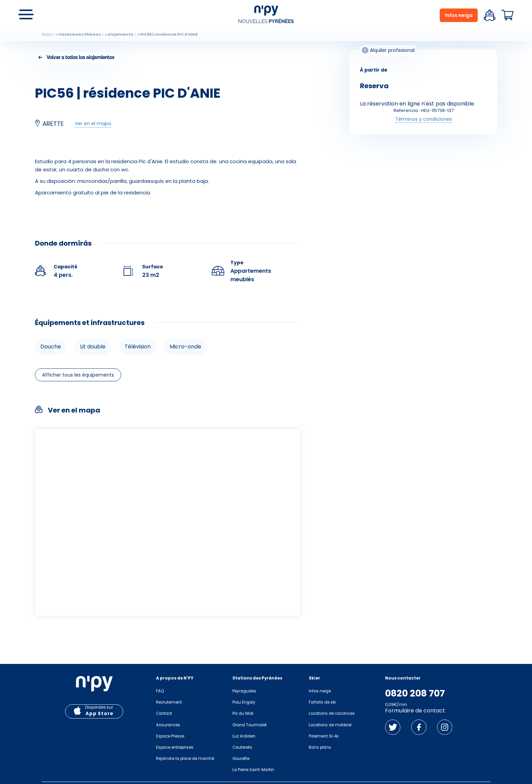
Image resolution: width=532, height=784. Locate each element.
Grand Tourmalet (250, 725)
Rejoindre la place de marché (185, 759)
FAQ (160, 691)
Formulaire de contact (415, 711)
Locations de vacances (332, 713)
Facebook (419, 727)
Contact (164, 713)
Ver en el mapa (93, 123)
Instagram (445, 727)
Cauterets (242, 747)
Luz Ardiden (244, 736)
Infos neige (320, 691)
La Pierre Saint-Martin (253, 770)
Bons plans (320, 747)
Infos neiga (459, 15)
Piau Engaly (244, 702)
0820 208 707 (415, 693)
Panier (508, 15)
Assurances (168, 725)
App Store (99, 714)
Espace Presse (170, 736)
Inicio (47, 34)
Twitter (393, 727)
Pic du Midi (243, 713)
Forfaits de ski (322, 702)
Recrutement (169, 702)
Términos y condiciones (424, 119)
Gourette (241, 759)
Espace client (490, 15)
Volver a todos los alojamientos (80, 57)
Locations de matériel (330, 725)
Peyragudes (244, 691)
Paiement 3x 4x (324, 736)
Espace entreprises (175, 747)
